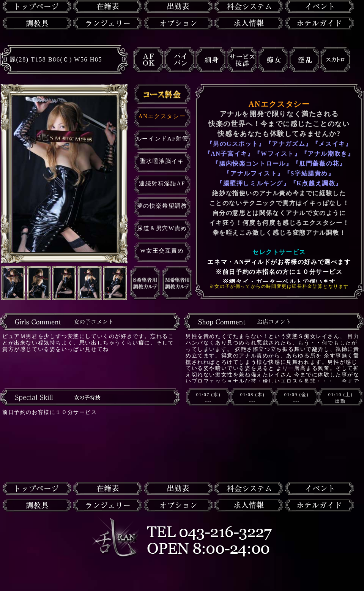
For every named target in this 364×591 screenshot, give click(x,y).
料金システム (249, 6)
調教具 (37, 23)
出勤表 (178, 6)
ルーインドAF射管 (162, 139)
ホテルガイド (319, 23)
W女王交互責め (162, 251)
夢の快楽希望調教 (162, 206)
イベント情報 (319, 6)
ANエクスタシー (162, 116)
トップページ (37, 6)
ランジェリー (108, 23)
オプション (178, 23)
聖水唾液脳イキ (162, 161)
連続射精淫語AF (162, 183)
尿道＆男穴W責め (162, 228)
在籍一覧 (108, 6)
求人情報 (249, 23)
